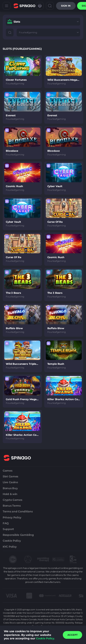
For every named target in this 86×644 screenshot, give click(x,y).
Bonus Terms (12, 506)
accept (72, 635)
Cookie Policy (12, 541)
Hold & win (10, 494)
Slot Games (10, 476)
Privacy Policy (12, 517)
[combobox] (43, 22)
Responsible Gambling (18, 535)
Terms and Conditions (18, 511)
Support (8, 529)
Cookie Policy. (45, 638)
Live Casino (10, 482)
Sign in (66, 6)
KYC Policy (10, 547)
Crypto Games (12, 500)
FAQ (6, 523)
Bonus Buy (10, 488)
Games (8, 471)
